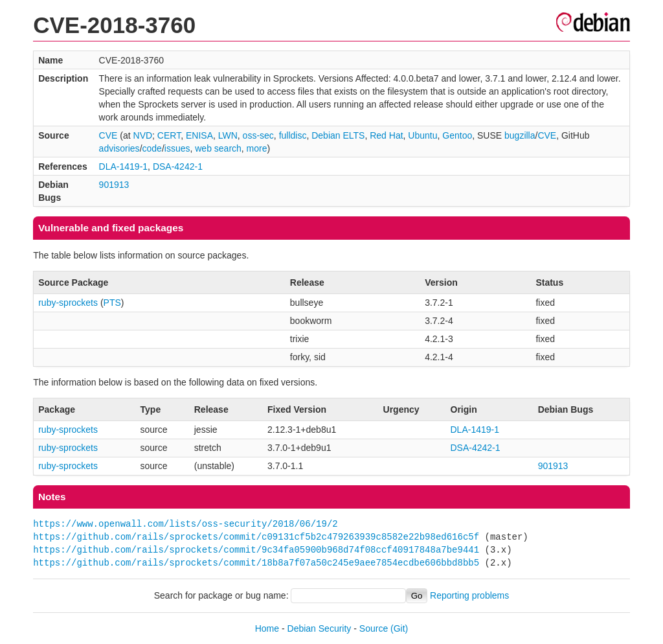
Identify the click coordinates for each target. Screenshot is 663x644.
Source (374, 628)
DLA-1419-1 (124, 167)
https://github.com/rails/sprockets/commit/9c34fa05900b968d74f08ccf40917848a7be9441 (256, 550)
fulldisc (293, 135)
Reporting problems (469, 595)
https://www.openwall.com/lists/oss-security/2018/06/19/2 (185, 524)
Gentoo (457, 135)
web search (218, 148)
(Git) (399, 628)
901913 (114, 185)
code (152, 148)
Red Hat (386, 135)
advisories (119, 148)
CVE (108, 135)
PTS (112, 303)
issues (177, 148)
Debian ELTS (338, 135)
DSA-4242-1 (178, 167)
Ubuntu (422, 135)
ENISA (199, 135)
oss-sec (258, 135)
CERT (169, 135)
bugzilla (520, 135)
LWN (228, 135)
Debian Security (320, 628)
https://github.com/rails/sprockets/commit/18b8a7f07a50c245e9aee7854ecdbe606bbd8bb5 (256, 563)
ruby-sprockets (68, 303)
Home (267, 628)
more (257, 148)
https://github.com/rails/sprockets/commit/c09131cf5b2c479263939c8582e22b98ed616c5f (256, 537)
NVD (143, 135)
